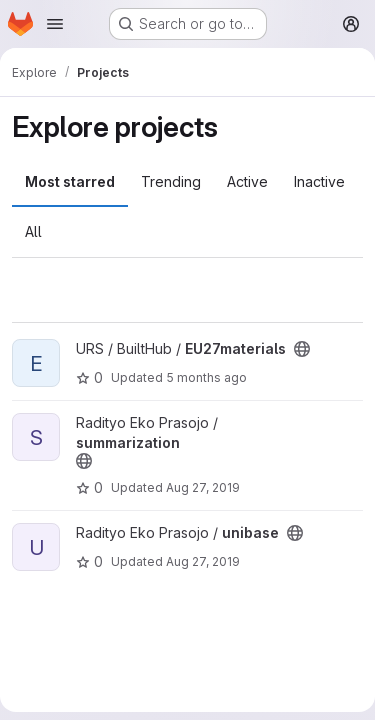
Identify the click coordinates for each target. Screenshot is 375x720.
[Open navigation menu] (55, 24)
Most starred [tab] (70, 181)
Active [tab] (247, 181)
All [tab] (33, 231)
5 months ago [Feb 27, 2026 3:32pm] (206, 377)
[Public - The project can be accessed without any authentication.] (302, 349)
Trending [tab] (171, 181)
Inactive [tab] (319, 181)
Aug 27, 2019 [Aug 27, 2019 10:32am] (203, 487)
